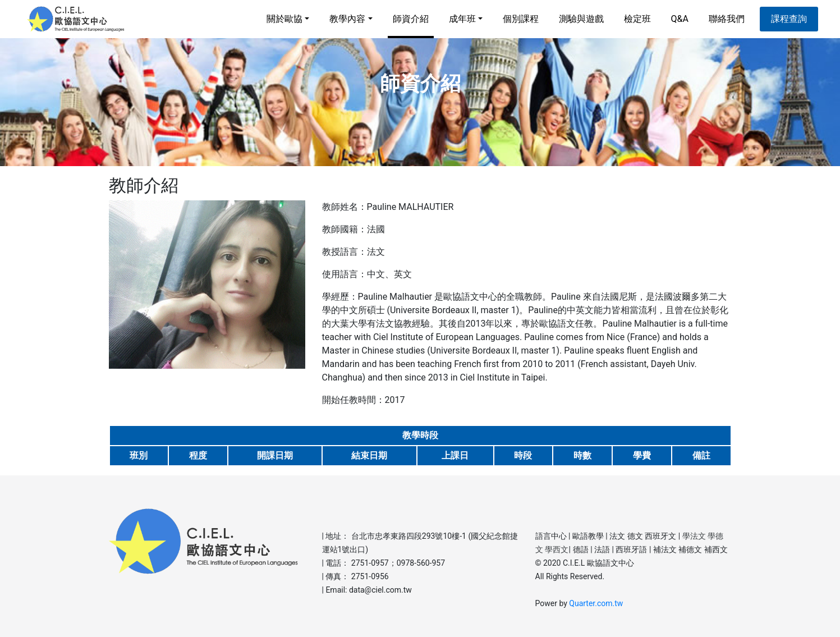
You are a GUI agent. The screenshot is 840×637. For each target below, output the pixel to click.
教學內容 (347, 19)
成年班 (462, 19)
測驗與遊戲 (581, 19)
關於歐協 (284, 19)
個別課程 (521, 19)
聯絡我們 (727, 19)
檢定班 (637, 19)
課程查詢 (789, 19)
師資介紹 (411, 26)
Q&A (680, 19)
